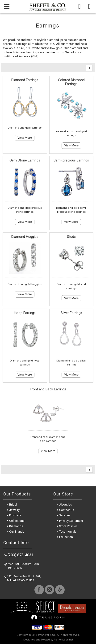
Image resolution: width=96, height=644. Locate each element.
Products (15, 515)
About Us (66, 505)
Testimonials (68, 532)
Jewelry (14, 510)
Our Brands (17, 532)
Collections (17, 521)
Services (65, 515)
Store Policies (68, 526)
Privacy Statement (71, 521)
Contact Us (67, 510)
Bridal (13, 505)
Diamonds (16, 526)
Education (66, 537)
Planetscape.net (63, 640)
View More (25, 138)
